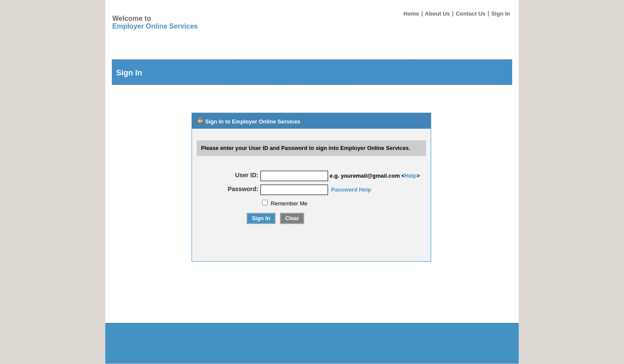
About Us (438, 14)
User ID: (247, 175)
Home (411, 14)
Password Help (351, 190)
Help (411, 176)
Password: (243, 189)
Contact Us (471, 14)
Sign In (501, 14)
